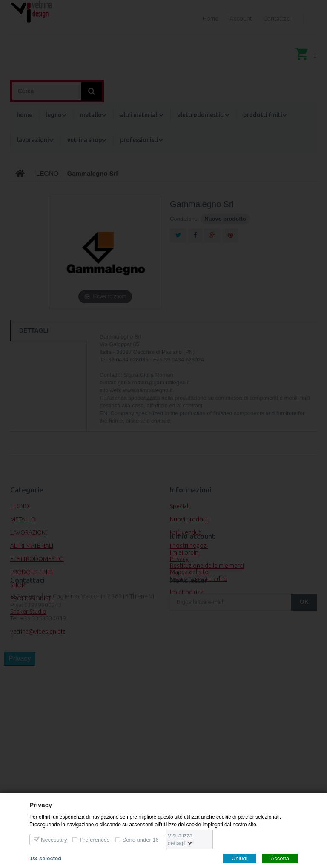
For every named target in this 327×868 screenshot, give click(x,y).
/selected (45, 858)
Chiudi (240, 858)
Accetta (280, 858)
